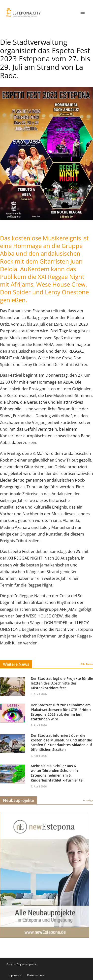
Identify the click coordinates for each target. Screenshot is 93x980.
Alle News (87, 664)
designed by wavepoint (21, 964)
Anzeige (88, 800)
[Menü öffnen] (82, 12)
